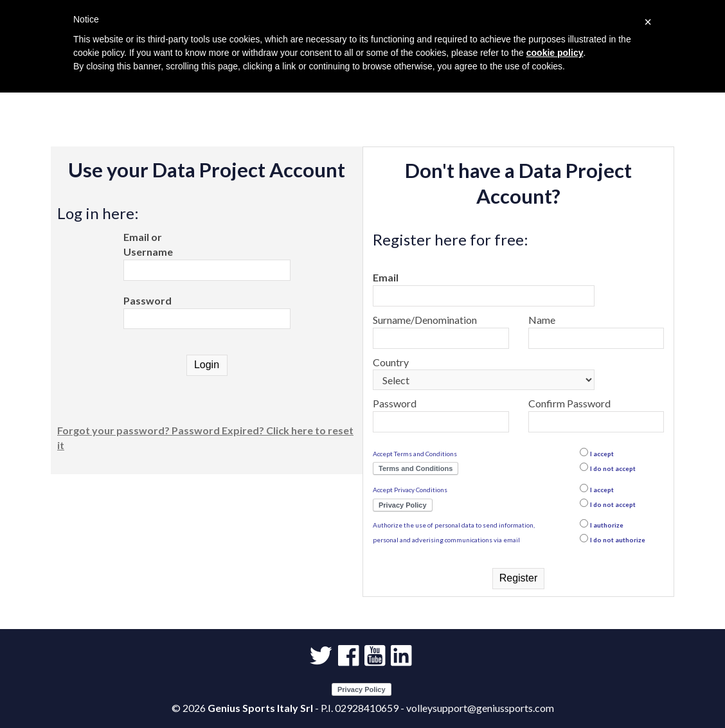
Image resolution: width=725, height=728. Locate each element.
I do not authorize (618, 540)
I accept (602, 454)
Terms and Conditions (416, 468)
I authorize (607, 525)
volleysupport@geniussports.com (480, 708)
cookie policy (555, 53)
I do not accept (613, 468)
